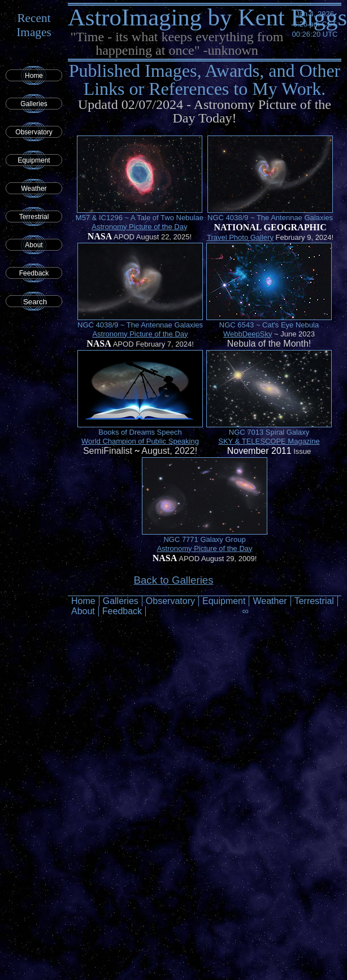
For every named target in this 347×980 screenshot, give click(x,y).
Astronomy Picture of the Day (139, 227)
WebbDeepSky (248, 334)
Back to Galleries (173, 580)
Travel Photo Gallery (240, 237)
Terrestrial (34, 217)
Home (34, 76)
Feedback (34, 273)
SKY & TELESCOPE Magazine (269, 441)
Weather (34, 189)
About (34, 245)
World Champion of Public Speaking (140, 441)
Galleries (34, 104)
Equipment (34, 160)
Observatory (34, 132)
